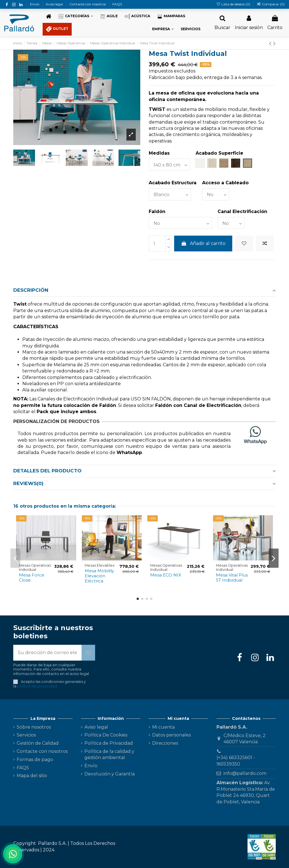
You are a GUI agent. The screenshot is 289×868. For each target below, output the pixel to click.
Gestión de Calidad (38, 743)
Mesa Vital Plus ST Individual (232, 577)
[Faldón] (180, 223)
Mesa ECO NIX (166, 575)
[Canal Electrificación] (231, 223)
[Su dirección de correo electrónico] (47, 653)
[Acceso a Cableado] (216, 194)
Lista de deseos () (234, 4)
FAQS (117, 4)
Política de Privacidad (109, 743)
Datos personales (171, 735)
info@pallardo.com (245, 773)
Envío (35, 4)
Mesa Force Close (32, 577)
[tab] (144, 290)
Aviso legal (55, 4)
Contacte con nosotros (88, 4)
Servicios (26, 735)
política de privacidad (37, 686)
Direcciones (165, 743)
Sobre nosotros (34, 727)
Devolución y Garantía (110, 774)
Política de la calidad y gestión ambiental (109, 754)
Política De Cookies (106, 735)
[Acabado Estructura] (170, 194)
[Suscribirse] (88, 653)
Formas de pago (35, 759)
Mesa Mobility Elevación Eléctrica (99, 576)
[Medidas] (169, 165)
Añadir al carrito (203, 243)
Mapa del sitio (32, 776)
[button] (76, 17)
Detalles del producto (144, 471)
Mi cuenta (163, 727)
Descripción (144, 290)
